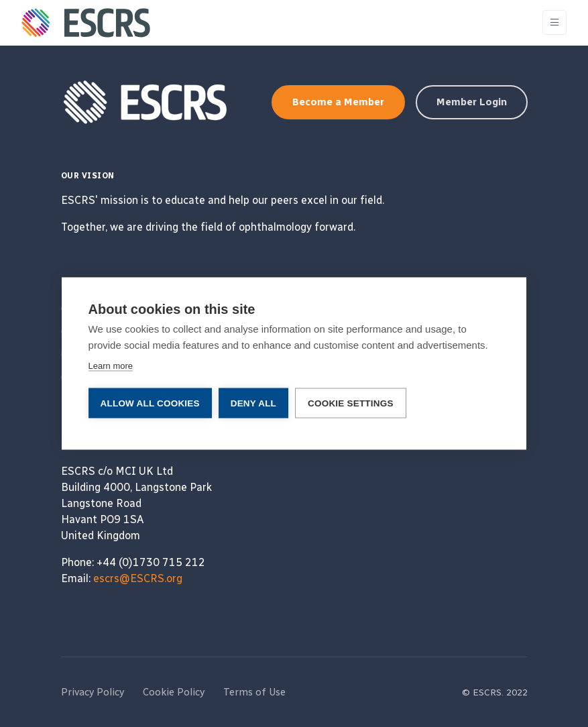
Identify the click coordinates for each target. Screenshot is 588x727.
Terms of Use (254, 692)
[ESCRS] (86, 23)
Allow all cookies (150, 403)
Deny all (253, 403)
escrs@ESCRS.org (138, 578)
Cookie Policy (174, 692)
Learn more (111, 366)
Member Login (472, 102)
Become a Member (338, 102)
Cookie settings (351, 403)
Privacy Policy (93, 692)
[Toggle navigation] (554, 22)
